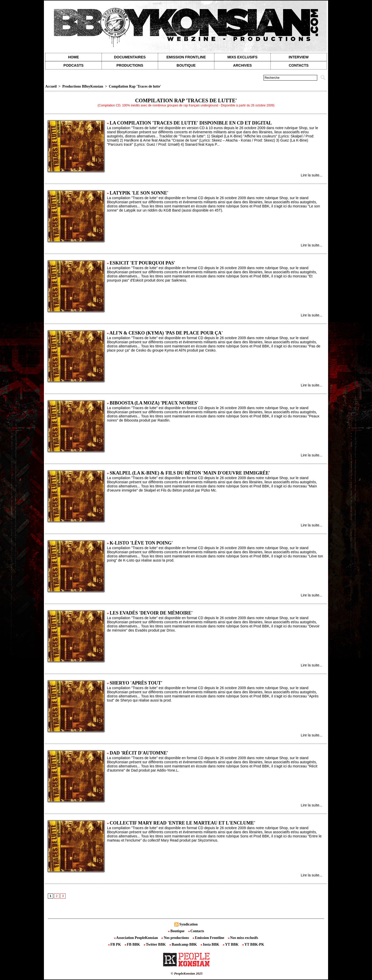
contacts (299, 65)
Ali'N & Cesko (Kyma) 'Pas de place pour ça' (166, 333)
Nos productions (175, 938)
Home (74, 57)
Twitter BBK (155, 944)
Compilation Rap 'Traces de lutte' (135, 86)
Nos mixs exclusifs (243, 938)
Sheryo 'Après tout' (136, 683)
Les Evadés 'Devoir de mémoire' (151, 613)
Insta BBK (210, 944)
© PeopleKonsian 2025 (187, 973)
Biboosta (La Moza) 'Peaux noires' (154, 403)
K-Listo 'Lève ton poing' (141, 543)
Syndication (188, 924)
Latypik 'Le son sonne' (139, 193)
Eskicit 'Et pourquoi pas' (143, 263)
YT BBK (231, 944)
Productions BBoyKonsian (83, 86)
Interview (299, 57)
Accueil (51, 86)
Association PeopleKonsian (136, 938)
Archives (242, 65)
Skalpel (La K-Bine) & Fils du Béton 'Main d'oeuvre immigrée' (190, 473)
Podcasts (74, 65)
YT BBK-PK (253, 944)
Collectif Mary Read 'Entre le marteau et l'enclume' (183, 823)
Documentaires (130, 57)
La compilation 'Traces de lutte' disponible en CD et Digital (191, 123)
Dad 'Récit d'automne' (139, 753)
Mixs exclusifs (242, 57)
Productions (130, 65)
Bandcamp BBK (184, 944)
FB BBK (133, 944)
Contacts (196, 931)
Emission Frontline (186, 57)
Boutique (186, 65)
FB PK (115, 944)
